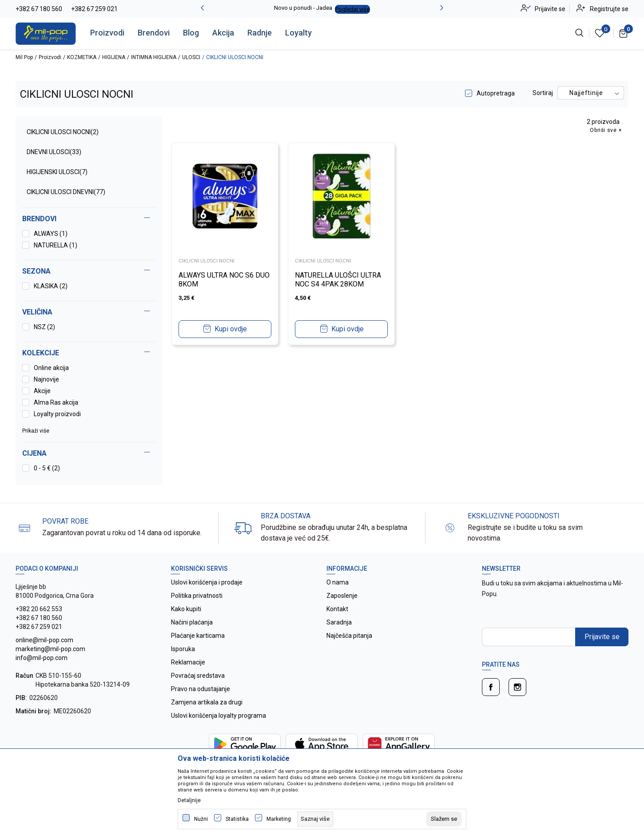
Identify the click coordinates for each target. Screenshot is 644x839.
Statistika (237, 819)
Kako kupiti (186, 609)
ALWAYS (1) (51, 234)
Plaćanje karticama (198, 636)
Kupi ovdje (231, 329)
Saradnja (339, 622)
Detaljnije (189, 800)
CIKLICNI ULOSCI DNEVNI (66, 192)
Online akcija (51, 368)
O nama (338, 582)
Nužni (201, 819)
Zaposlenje (342, 596)
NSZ (44, 327)
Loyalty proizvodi (57, 414)
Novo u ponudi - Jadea (303, 8)
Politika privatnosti (197, 596)
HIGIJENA (114, 57)
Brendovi (154, 33)
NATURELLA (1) (56, 245)
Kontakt (337, 609)
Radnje (260, 33)
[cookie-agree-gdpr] (444, 819)
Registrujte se (609, 9)
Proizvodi (107, 33)
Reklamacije (188, 662)
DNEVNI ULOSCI (54, 152)
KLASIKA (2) (51, 286)
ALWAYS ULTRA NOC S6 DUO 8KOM (224, 280)
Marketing (279, 819)
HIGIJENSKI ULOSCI (57, 172)
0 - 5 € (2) (47, 468)
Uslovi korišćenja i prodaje (207, 582)
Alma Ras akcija (56, 402)
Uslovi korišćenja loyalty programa (219, 716)
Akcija (223, 33)
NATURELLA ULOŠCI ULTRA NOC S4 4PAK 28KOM (338, 280)
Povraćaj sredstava (198, 676)
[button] (89, 453)
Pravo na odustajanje (201, 689)
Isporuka (183, 649)
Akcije (42, 391)
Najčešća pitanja (349, 636)
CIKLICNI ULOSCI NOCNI (63, 132)
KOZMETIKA (82, 57)
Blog (191, 33)
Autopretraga (496, 93)
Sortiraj (543, 93)
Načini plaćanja (192, 622)
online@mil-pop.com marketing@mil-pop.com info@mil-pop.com (50, 649)
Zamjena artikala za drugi (207, 702)
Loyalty (298, 33)
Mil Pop (24, 57)
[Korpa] (624, 33)
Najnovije (46, 379)
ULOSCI (191, 57)
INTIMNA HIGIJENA (154, 57)
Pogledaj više (352, 9)
